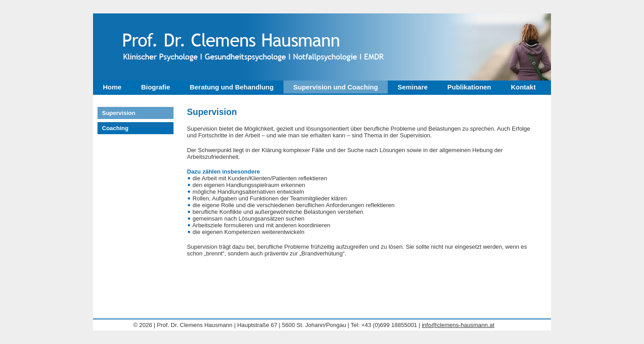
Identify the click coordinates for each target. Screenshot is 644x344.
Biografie (156, 87)
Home (112, 87)
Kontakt (523, 87)
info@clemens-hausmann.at (458, 325)
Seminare (413, 87)
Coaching (115, 128)
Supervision (119, 113)
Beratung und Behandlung (232, 87)
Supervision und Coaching (336, 87)
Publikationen (469, 87)
